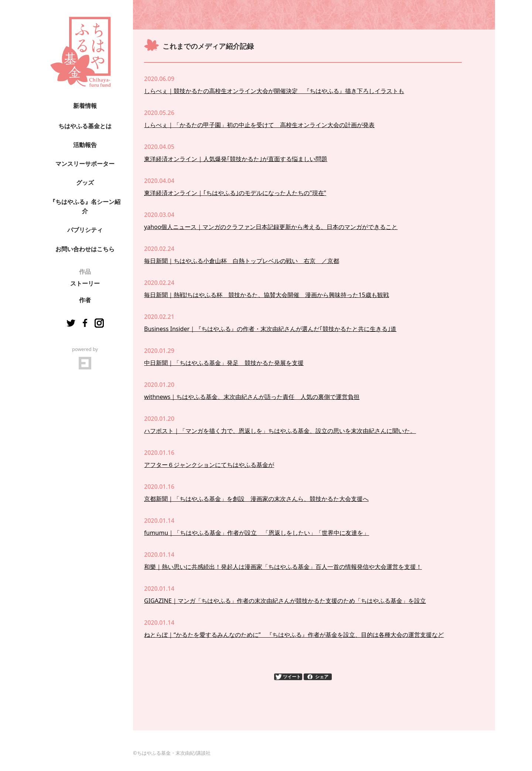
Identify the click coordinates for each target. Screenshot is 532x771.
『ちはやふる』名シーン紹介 (85, 207)
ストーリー (85, 284)
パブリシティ (85, 230)
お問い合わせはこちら (85, 249)
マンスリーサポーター (85, 164)
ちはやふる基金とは (85, 126)
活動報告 (85, 145)
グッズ (85, 183)
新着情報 (85, 106)
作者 (85, 300)
